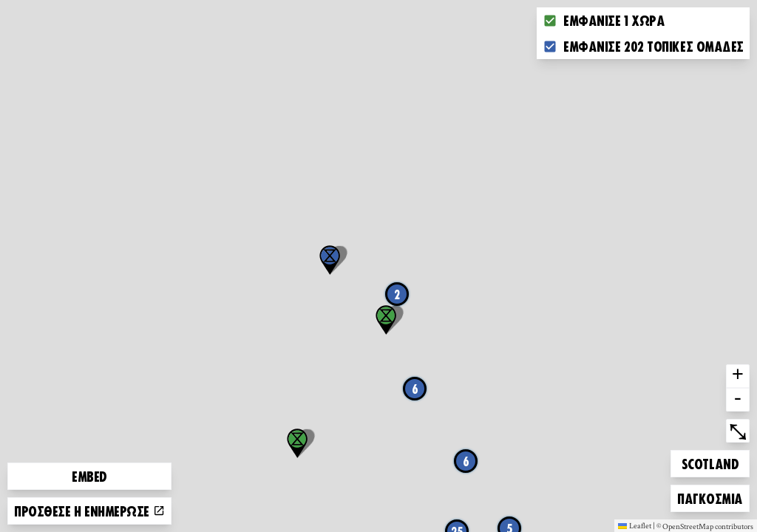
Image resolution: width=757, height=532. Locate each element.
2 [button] (397, 294)
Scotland (710, 461)
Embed (89, 476)
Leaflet (635, 525)
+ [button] (738, 376)
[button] (330, 260)
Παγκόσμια (710, 496)
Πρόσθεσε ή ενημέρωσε (89, 511)
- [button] (738, 400)
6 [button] (466, 461)
